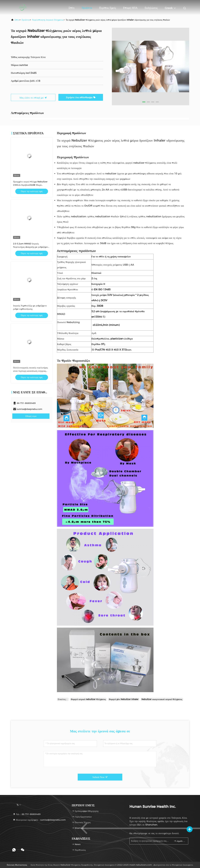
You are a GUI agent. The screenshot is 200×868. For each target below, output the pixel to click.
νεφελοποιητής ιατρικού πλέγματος (48, 20)
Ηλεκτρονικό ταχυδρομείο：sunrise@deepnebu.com (39, 820)
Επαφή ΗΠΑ (130, 8)
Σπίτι (72, 8)
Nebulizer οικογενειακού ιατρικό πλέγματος (162, 699)
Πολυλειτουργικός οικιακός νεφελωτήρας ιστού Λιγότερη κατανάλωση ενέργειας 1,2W (30, 371)
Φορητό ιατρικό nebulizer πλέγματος (88, 699)
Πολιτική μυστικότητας (17, 865)
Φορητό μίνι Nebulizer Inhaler (124, 699)
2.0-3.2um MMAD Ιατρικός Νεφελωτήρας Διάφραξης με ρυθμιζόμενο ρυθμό (31, 247)
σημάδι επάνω (180, 841)
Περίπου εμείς (108, 8)
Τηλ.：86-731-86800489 (27, 814)
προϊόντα (26, 20)
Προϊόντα (87, 8)
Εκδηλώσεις (151, 8)
